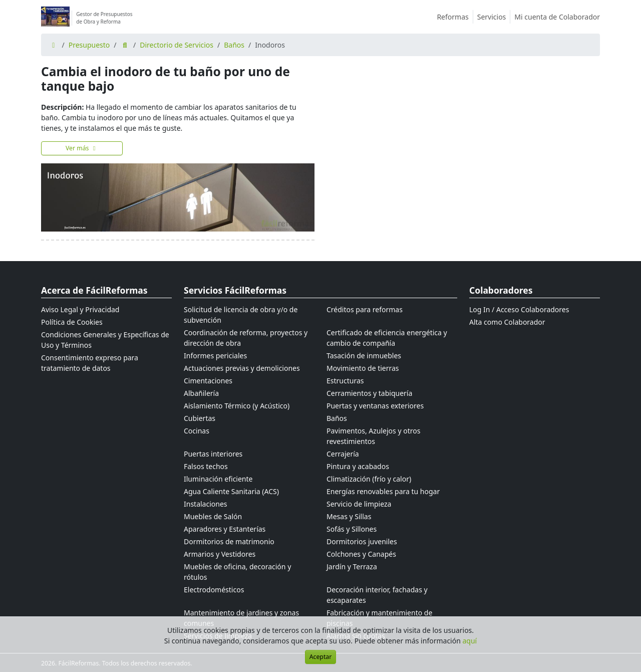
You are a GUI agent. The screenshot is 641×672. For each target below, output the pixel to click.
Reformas (455, 17)
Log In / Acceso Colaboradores (519, 309)
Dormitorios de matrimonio (229, 541)
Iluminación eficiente (218, 479)
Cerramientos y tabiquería (369, 393)
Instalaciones (206, 504)
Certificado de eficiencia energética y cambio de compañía (387, 338)
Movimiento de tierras (363, 368)
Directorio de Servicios (177, 45)
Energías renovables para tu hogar (383, 491)
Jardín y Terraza (352, 567)
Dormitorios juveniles (362, 541)
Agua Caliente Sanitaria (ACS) (231, 491)
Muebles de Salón (213, 516)
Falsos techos (206, 466)
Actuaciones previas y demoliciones (242, 368)
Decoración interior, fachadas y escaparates (377, 595)
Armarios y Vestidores (220, 554)
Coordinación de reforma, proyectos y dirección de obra (246, 338)
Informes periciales (215, 356)
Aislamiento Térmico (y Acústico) (237, 406)
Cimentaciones (208, 381)
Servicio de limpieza (359, 504)
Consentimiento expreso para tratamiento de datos (90, 363)
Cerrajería (343, 454)
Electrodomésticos (214, 590)
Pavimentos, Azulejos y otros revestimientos (373, 436)
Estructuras (345, 381)
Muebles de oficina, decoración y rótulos (237, 572)
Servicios (494, 17)
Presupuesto (89, 45)
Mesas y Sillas (349, 516)
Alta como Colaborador (507, 322)
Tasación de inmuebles (364, 356)
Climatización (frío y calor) (369, 479)
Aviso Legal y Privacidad (80, 309)
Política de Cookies (72, 322)
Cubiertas (200, 418)
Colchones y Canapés (361, 554)
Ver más (82, 148)
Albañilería (201, 393)
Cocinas (197, 431)
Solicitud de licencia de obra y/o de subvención (241, 315)
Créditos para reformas (365, 309)
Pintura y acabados (358, 466)
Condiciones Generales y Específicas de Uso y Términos (105, 340)
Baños (234, 45)
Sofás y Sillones (352, 529)
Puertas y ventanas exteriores (375, 406)
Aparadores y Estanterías (225, 529)
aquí (470, 641)
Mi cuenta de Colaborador (557, 17)
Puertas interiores (213, 454)
